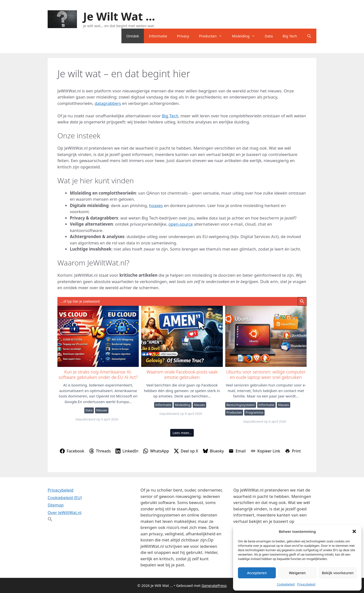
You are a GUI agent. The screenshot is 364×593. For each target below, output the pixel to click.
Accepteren (257, 573)
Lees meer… (182, 433)
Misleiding (246, 36)
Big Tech (290, 36)
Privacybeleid (306, 584)
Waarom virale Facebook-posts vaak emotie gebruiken (182, 336)
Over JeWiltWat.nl (64, 512)
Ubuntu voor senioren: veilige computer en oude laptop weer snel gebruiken (266, 336)
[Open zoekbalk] (309, 36)
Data (269, 36)
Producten (213, 36)
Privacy (183, 36)
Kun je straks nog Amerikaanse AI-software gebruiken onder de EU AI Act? (98, 336)
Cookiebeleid (286, 584)
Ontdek (133, 36)
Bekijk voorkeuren (338, 573)
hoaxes (156, 205)
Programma (254, 412)
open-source (181, 224)
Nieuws (102, 410)
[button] (354, 531)
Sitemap (56, 505)
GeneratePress (214, 585)
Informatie (158, 36)
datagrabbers (108, 103)
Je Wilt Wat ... (119, 16)
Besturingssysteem (241, 405)
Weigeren (297, 573)
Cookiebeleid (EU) (65, 498)
